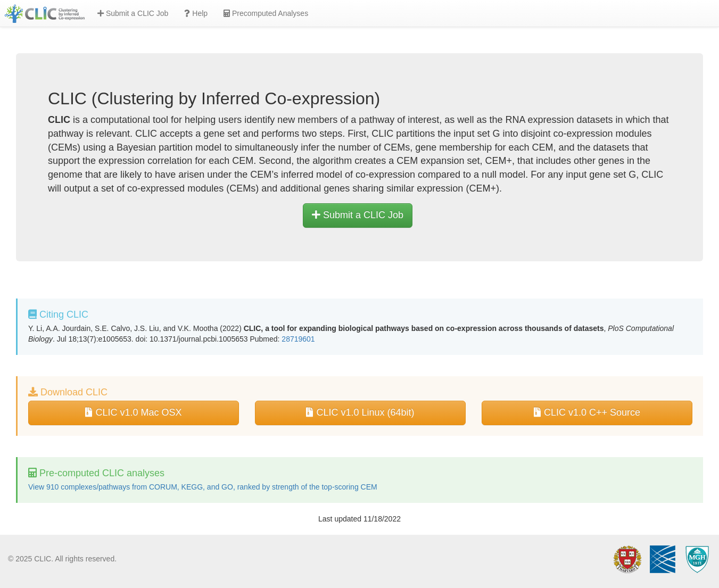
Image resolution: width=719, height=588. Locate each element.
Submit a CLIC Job (133, 13)
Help (196, 13)
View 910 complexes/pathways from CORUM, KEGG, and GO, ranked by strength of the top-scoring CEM (203, 487)
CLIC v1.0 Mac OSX (133, 412)
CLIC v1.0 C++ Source (587, 412)
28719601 (298, 339)
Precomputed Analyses (266, 13)
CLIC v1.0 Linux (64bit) (360, 412)
